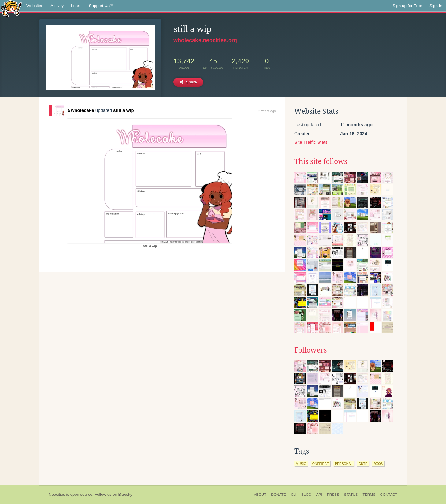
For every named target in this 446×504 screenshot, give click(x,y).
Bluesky (125, 494)
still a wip (124, 110)
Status (351, 495)
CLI (294, 495)
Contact (389, 495)
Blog (306, 495)
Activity (57, 6)
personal (344, 464)
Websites (35, 6)
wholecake (81, 110)
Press (333, 495)
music (301, 464)
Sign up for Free (407, 6)
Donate (278, 495)
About (260, 495)
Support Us (101, 6)
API (319, 495)
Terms (369, 495)
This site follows (321, 161)
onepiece (321, 464)
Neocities (57, 494)
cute (363, 464)
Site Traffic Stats (311, 142)
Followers (310, 350)
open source (81, 494)
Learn (76, 6)
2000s (378, 464)
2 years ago (267, 111)
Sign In (436, 6)
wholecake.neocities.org (205, 40)
